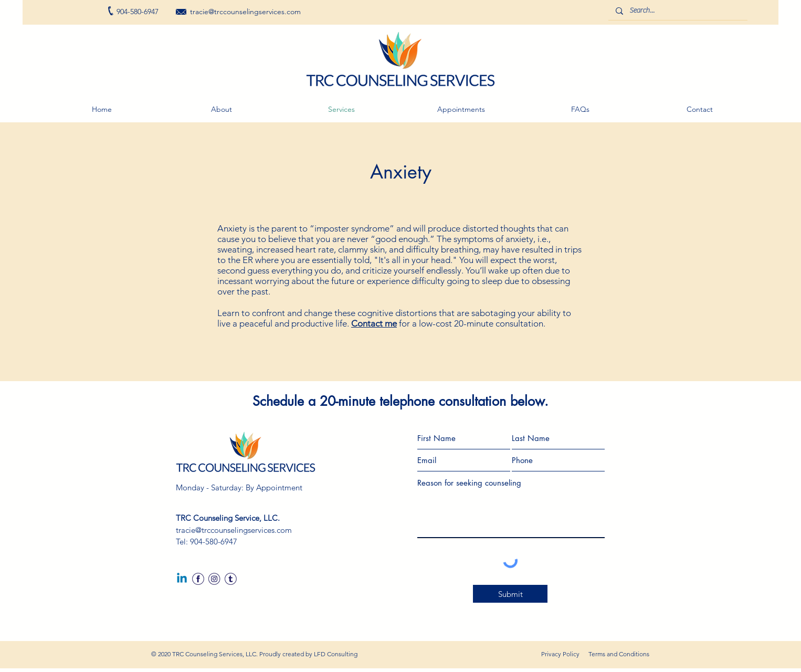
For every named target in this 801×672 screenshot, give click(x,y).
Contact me (374, 323)
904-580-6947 (214, 542)
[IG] (214, 579)
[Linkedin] (182, 579)
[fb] (198, 579)
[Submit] (510, 594)
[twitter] (231, 579)
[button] (461, 109)
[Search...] (677, 11)
